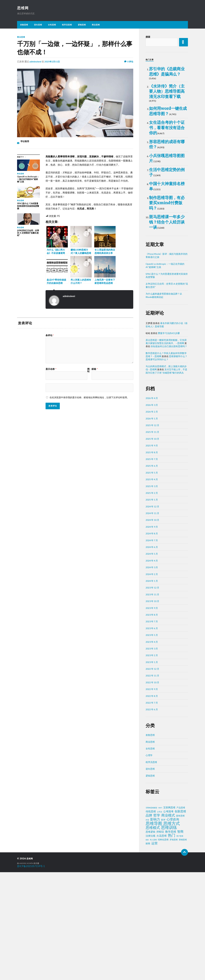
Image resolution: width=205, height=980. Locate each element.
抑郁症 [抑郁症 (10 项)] (160, 940)
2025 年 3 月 (152, 594)
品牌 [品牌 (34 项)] (149, 923)
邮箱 (95, 369)
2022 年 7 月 (152, 811)
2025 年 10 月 (152, 547)
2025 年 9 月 (152, 553)
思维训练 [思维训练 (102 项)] (169, 935)
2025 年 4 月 (152, 587)
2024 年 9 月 (152, 635)
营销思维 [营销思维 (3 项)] (183, 948)
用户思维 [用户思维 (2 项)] (180, 944)
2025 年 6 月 (152, 574)
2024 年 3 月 (152, 675)
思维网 (23, 8)
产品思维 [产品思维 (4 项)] (181, 916)
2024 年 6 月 (152, 655)
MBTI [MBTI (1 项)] (160, 916)
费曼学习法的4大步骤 (169, 441)
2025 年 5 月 (152, 580)
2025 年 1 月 (152, 608)
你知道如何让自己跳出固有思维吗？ (169, 454)
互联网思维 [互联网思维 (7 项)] (169, 915)
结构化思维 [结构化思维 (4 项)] (163, 948)
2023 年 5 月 (152, 743)
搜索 (148, 37)
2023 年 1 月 (152, 770)
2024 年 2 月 (152, 682)
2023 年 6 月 (152, 736)
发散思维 (24, 25)
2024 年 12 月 (152, 614)
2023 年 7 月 (152, 729)
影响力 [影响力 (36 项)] (155, 927)
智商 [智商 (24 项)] (180, 939)
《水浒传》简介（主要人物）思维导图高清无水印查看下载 (166, 113)
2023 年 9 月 (152, 716)
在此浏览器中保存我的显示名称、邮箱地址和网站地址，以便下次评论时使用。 (89, 397)
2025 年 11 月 (152, 540)
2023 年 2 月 (152, 763)
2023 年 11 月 (152, 702)
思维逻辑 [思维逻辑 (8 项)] (150, 940)
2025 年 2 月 (152, 601)
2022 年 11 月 (152, 783)
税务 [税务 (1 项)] (147, 948)
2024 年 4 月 (152, 668)
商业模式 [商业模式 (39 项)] (168, 923)
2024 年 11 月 (152, 621)
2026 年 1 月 (152, 526)
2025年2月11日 (52, 62)
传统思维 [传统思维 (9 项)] (151, 919)
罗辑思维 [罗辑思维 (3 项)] (174, 948)
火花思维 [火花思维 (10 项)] (162, 944)
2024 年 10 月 (152, 628)
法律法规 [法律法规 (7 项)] (150, 944)
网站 (88, 370)
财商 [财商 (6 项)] (148, 951)
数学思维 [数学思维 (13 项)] (171, 940)
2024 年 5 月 (152, 662)
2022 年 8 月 (152, 804)
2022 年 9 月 (152, 797)
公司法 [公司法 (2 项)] (160, 920)
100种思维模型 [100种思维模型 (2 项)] (151, 916)
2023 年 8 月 (152, 723)
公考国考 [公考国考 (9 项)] (168, 919)
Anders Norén (27, 971)
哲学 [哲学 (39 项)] (157, 923)
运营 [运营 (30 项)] (154, 951)
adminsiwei (35, 62)
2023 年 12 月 (152, 695)
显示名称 (51, 369)
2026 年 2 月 (152, 520)
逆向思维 (38, 25)
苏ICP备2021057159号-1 (31, 974)
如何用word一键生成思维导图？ (167, 147)
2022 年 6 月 (152, 817)
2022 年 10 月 (152, 790)
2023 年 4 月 (152, 750)
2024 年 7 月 (152, 648)
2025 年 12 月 (152, 533)
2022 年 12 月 (152, 777)
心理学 (149, 863)
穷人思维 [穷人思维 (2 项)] (153, 948)
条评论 (50, 335)
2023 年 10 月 (152, 709)
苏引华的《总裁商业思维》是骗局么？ (166, 78)
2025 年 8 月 (152, 560)
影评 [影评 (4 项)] (163, 928)
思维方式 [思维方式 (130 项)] (172, 931)
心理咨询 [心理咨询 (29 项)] (173, 927)
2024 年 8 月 (152, 641)
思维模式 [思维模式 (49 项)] (153, 936)
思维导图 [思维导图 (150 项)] (154, 931)
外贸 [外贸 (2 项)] (147, 928)
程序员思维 (67, 25)
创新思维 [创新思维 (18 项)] (180, 919)
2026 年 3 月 (152, 513)
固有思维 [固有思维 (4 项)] (180, 924)
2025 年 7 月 (152, 567)
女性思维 (52, 25)
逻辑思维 (82, 25)
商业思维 (96, 25)
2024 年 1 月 (152, 689)
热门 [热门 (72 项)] (172, 943)
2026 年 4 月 (152, 506)
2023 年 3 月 (152, 756)
